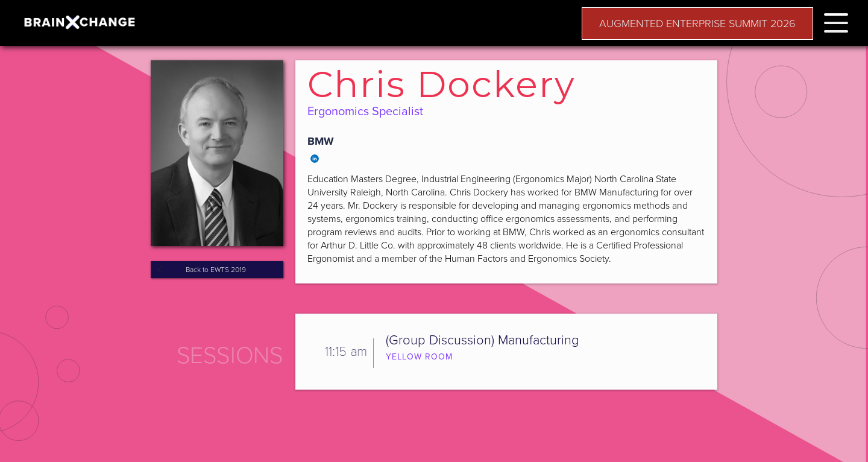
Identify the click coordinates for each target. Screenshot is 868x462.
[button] (836, 21)
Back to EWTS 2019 (216, 270)
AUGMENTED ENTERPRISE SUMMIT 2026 (697, 24)
